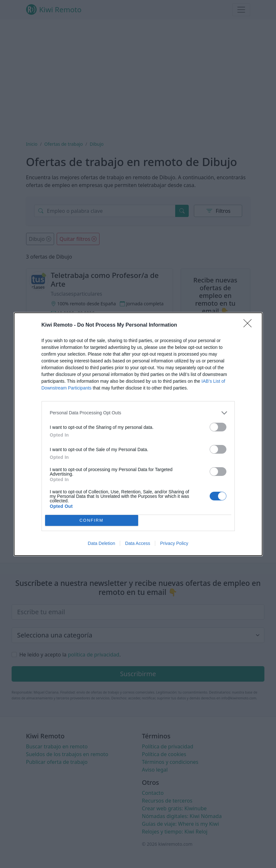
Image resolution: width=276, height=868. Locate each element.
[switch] (218, 427)
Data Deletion (102, 543)
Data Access (138, 543)
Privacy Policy (174, 543)
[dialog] (138, 434)
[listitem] (138, 413)
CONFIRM (92, 520)
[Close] (250, 325)
